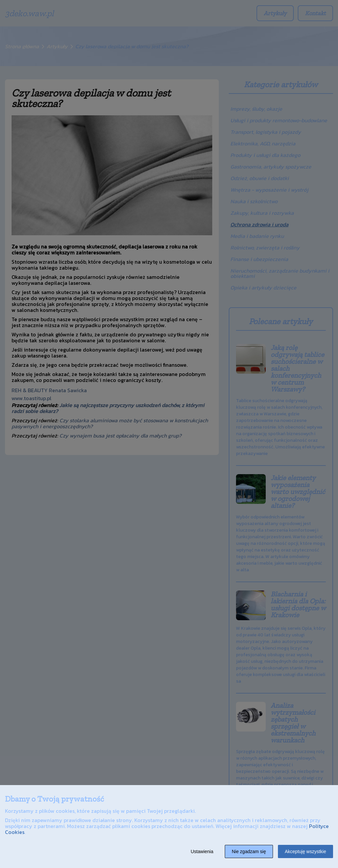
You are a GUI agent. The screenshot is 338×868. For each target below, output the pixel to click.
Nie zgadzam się (249, 851)
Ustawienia (202, 851)
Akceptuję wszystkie (305, 851)
